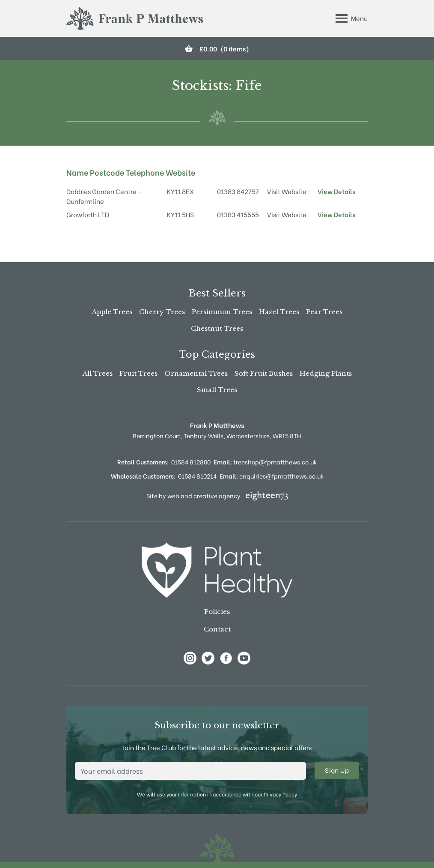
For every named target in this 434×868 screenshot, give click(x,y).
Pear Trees (324, 312)
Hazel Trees (279, 312)
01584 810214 (197, 476)
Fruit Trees (138, 373)
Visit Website (287, 191)
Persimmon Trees (222, 312)
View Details (336, 191)
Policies (217, 612)
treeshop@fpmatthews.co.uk (265, 462)
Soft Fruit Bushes (264, 373)
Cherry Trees (162, 312)
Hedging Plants (326, 373)
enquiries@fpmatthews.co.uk (272, 476)
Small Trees (217, 390)
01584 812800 (191, 462)
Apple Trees (112, 312)
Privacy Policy (280, 794)
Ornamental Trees (196, 373)
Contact (217, 629)
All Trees (98, 373)
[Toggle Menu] (352, 18)
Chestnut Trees (217, 328)
